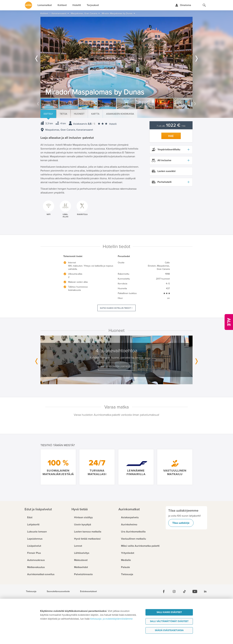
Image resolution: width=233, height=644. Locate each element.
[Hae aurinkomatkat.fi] (204, 5)
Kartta (95, 114)
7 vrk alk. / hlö (171, 126)
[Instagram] (174, 591)
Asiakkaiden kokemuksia (120, 114)
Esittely (48, 114)
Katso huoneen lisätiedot (116, 367)
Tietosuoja (31, 591)
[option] (116, 57)
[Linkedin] (205, 591)
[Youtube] (195, 591)
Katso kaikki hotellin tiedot (115, 308)
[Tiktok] (184, 591)
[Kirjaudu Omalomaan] (183, 5)
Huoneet (79, 114)
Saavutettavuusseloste (58, 591)
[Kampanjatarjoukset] (229, 322)
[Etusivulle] (28, 5)
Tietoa (63, 114)
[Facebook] (164, 591)
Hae (171, 136)
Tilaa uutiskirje (181, 523)
